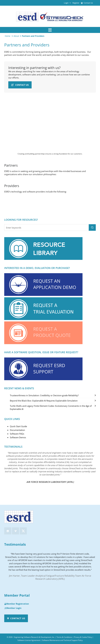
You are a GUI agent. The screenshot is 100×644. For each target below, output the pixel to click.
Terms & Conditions (64, 637)
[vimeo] (16, 531)
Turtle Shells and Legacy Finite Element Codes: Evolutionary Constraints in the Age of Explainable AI (51, 407)
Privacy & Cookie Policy (83, 637)
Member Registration (17, 604)
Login (67, 3)
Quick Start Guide (18, 426)
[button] (92, 227)
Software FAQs (17, 434)
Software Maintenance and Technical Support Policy (62, 640)
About (16, 36)
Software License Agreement (29, 640)
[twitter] (23, 531)
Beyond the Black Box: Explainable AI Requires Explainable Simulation (44, 401)
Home (8, 36)
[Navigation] (50, 30)
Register (76, 3)
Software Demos (18, 437)
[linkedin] (8, 531)
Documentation (17, 430)
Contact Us (87, 3)
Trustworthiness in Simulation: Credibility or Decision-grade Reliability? (44, 395)
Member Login (13, 608)
